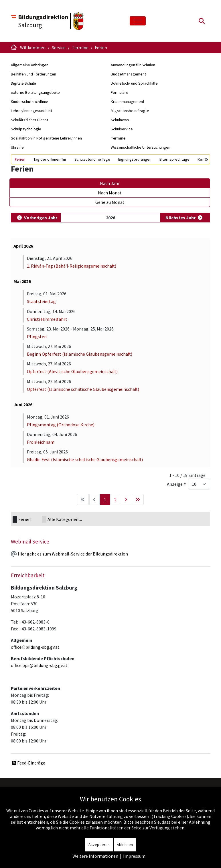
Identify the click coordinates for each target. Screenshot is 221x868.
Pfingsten (37, 337)
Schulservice (122, 129)
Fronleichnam (41, 442)
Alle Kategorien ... (65, 519)
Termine (118, 138)
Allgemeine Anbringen (30, 65)
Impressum (134, 856)
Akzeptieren (99, 845)
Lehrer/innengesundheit (31, 111)
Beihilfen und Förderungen (33, 74)
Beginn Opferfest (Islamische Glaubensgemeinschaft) (80, 354)
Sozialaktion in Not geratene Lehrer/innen (46, 138)
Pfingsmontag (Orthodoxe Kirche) (61, 425)
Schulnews (120, 120)
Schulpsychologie (26, 129)
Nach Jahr (110, 183)
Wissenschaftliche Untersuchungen (141, 147)
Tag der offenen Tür (50, 159)
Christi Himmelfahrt (47, 319)
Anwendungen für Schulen (133, 65)
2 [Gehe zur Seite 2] (115, 499)
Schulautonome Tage (92, 159)
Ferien (20, 159)
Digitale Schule (23, 83)
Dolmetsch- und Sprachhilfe (134, 83)
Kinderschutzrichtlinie (29, 101)
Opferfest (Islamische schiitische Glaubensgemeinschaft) (83, 389)
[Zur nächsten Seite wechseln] (126, 499)
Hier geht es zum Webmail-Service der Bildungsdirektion (73, 554)
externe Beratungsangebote (35, 92)
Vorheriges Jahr (41, 218)
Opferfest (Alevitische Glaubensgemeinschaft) (72, 371)
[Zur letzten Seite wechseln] (138, 499)
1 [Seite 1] (105, 499)
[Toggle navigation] (138, 21)
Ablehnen (125, 845)
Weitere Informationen (95, 856)
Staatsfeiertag (41, 301)
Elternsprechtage (174, 159)
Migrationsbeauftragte (130, 111)
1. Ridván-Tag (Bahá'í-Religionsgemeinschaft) (72, 266)
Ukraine (17, 147)
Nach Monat (110, 193)
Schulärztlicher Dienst (29, 120)
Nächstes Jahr (180, 218)
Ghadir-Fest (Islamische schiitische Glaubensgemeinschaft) (85, 459)
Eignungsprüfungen (135, 159)
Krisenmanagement (128, 101)
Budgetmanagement (128, 74)
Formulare (120, 92)
